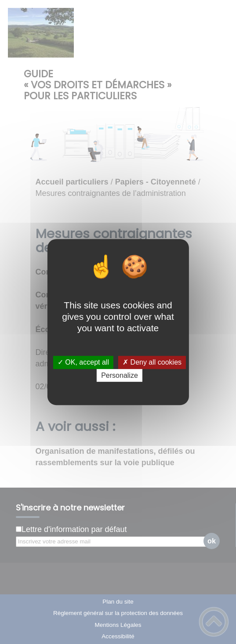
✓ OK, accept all (83, 363)
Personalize (120, 375)
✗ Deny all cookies (152, 363)
